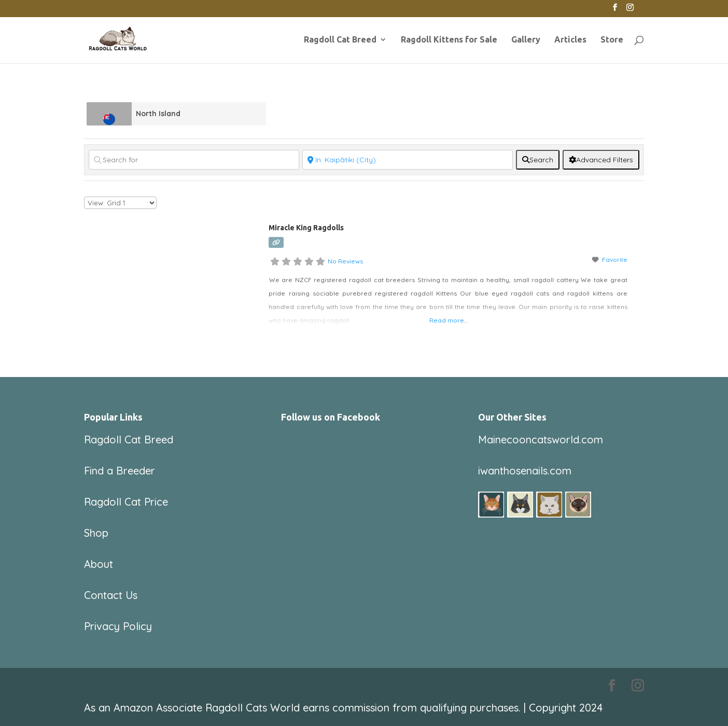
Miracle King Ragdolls (306, 228)
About (99, 564)
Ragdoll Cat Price (126, 502)
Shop (96, 533)
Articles (570, 40)
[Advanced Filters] (601, 160)
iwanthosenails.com (525, 471)
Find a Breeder (120, 471)
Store (612, 40)
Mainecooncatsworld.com (541, 439)
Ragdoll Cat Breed (340, 40)
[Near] (408, 160)
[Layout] (120, 203)
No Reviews (345, 261)
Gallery (526, 40)
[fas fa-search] (538, 160)
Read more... (448, 320)
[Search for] (194, 160)
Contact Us (111, 595)
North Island (158, 114)
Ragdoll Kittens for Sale (449, 40)
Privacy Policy (118, 626)
